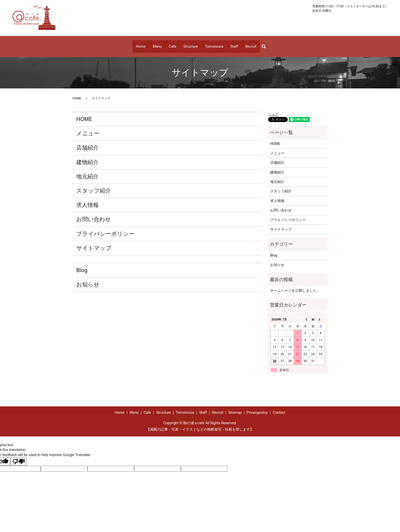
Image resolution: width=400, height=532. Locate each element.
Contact (279, 407)
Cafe (173, 44)
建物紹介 (87, 157)
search (266, 44)
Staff (234, 44)
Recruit (251, 44)
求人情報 (87, 200)
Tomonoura (214, 44)
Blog (82, 265)
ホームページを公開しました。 (295, 285)
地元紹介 (87, 171)
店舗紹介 (87, 143)
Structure (191, 44)
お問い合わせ (94, 214)
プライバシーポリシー (105, 229)
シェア (273, 109)
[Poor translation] (19, 457)
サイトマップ (94, 243)
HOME (77, 93)
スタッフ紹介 (94, 186)
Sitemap (235, 407)
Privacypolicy (257, 407)
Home (141, 44)
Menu (157, 44)
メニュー (88, 129)
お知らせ (88, 279)
